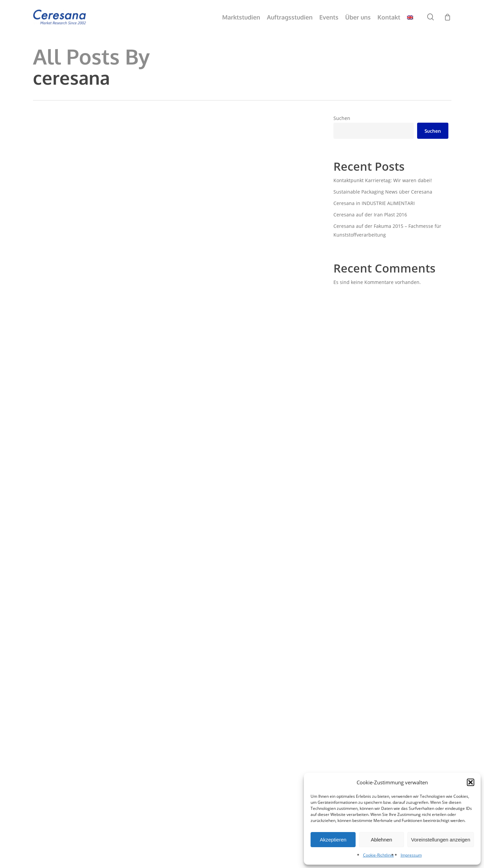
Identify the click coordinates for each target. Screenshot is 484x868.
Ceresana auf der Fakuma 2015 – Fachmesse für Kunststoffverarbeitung (387, 230)
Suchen (342, 118)
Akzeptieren (333, 840)
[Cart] (448, 17)
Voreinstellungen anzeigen (441, 840)
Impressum (411, 855)
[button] (471, 782)
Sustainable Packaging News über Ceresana (383, 192)
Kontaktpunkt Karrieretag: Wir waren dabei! (383, 180)
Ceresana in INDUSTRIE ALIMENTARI (374, 203)
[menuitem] (410, 17)
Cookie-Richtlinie (378, 855)
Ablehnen (381, 840)
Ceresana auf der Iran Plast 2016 (370, 215)
